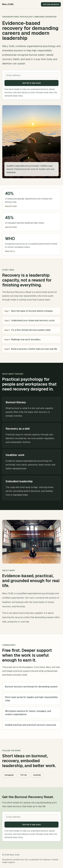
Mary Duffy (8, 4)
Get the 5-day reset (32, 83)
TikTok (24, 775)
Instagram (9, 775)
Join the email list (51, 4)
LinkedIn (37, 775)
